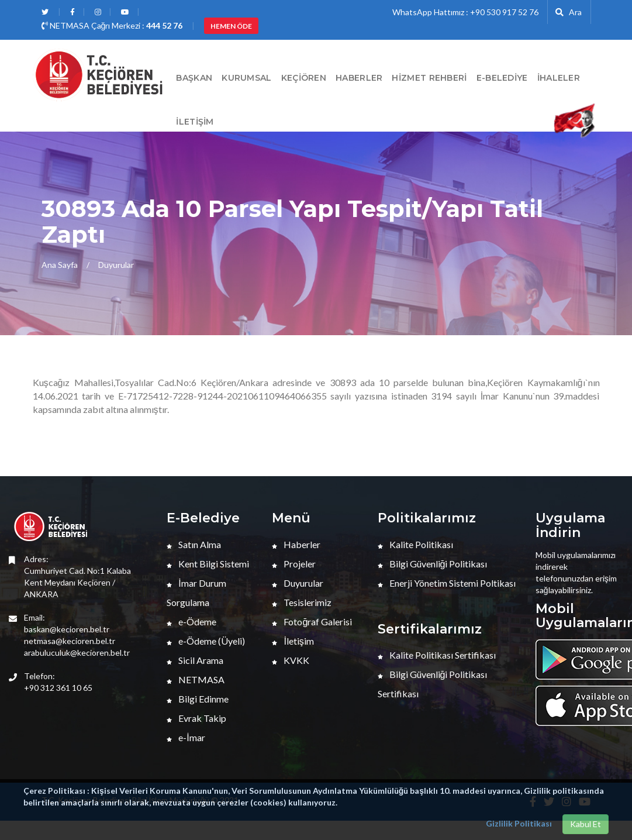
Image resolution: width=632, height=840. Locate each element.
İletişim (195, 122)
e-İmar (186, 737)
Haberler (296, 544)
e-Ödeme (191, 622)
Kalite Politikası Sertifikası (437, 655)
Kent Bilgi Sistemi (208, 564)
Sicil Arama (195, 660)
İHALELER (559, 78)
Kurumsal (246, 78)
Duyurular (116, 265)
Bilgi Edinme (198, 699)
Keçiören (304, 78)
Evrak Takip (196, 718)
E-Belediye (502, 78)
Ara (569, 12)
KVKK (291, 660)
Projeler (294, 564)
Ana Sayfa (60, 265)
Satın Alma (194, 544)
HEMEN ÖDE (231, 26)
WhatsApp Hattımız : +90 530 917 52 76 (465, 12)
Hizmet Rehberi (429, 78)
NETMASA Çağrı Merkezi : (112, 25)
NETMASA (196, 679)
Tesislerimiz (302, 602)
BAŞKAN (194, 78)
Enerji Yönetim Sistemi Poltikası (447, 583)
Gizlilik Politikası (519, 823)
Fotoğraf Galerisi (312, 622)
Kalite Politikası (415, 544)
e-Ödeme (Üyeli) (206, 641)
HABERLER (359, 78)
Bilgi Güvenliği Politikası (433, 564)
